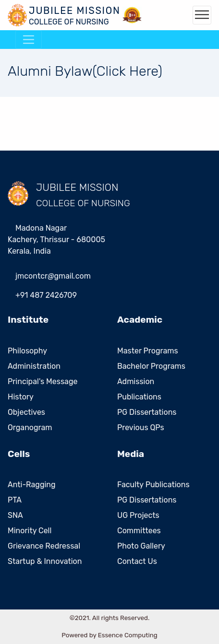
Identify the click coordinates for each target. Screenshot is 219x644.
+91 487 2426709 (46, 295)
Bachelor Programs (151, 366)
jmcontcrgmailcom (53, 276)
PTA (15, 500)
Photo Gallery (141, 546)
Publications (139, 397)
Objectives (26, 412)
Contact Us (137, 561)
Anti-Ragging (32, 485)
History (21, 397)
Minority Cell (30, 531)
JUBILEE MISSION (77, 187)
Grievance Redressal (44, 546)
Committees (139, 531)
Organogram (30, 427)
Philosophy (27, 351)
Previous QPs (141, 427)
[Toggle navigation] (202, 15)
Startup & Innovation (45, 561)
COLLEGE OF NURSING (83, 203)
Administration (34, 366)
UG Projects (138, 515)
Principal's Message (43, 381)
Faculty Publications (153, 485)
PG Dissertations (147, 412)
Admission (136, 381)
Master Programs (148, 351)
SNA (15, 515)
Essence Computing (128, 635)
